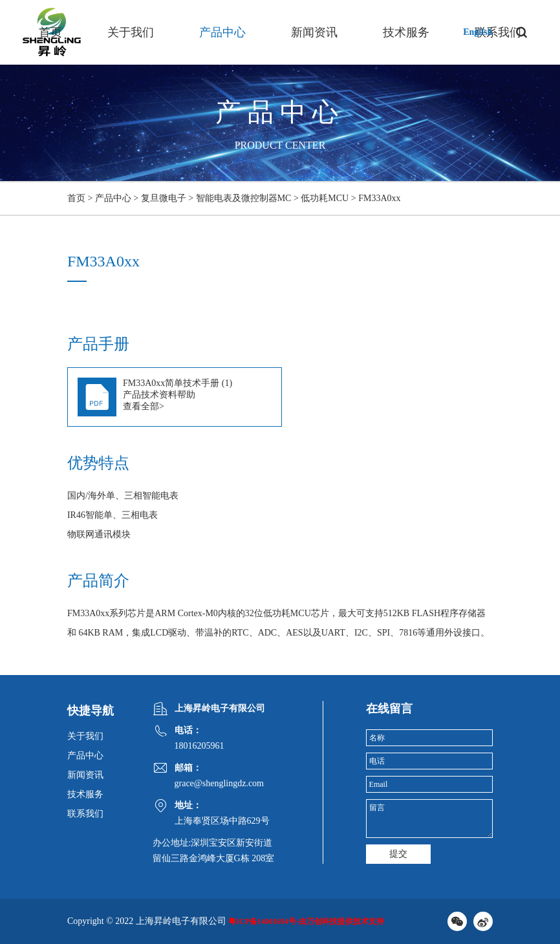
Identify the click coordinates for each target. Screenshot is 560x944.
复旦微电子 (164, 198)
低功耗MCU (325, 198)
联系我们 (85, 814)
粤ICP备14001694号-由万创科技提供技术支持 (306, 921)
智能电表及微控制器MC (244, 198)
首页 (50, 32)
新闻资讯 (314, 32)
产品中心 (222, 32)
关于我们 (131, 32)
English (478, 32)
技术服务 (406, 32)
